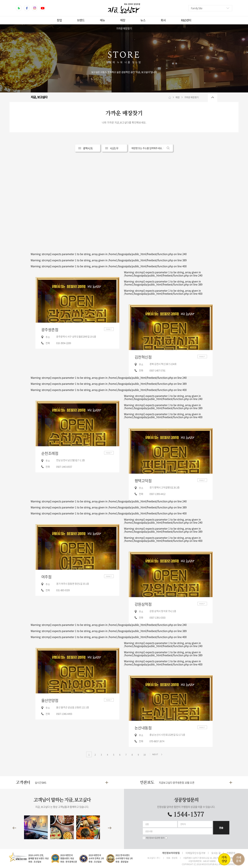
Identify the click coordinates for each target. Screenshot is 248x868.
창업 (59, 20)
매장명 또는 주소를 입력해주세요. (147, 148)
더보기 (109, 329)
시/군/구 (114, 148)
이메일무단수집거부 (195, 853)
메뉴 (102, 20)
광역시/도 (88, 148)
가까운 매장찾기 (124, 28)
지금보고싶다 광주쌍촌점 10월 (177, 783)
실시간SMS (40, 783)
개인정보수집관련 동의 (155, 838)
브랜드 (81, 20)
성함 (147, 824)
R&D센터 (186, 20)
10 (145, 755)
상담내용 (149, 831)
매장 (123, 20)
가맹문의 (231, 853)
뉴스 (143, 20)
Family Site (197, 8)
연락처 (183, 824)
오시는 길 (216, 853)
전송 (221, 828)
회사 (163, 20)
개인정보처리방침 (171, 853)
